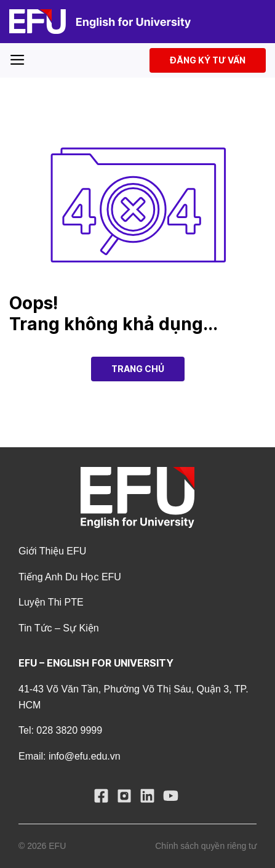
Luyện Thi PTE (51, 602)
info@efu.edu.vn (85, 756)
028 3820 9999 (69, 730)
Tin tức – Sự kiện (59, 628)
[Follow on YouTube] (173, 799)
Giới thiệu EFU (52, 551)
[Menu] (18, 60)
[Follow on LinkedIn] (149, 799)
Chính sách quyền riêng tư (206, 846)
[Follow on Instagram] (126, 799)
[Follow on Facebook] (102, 799)
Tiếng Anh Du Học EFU (70, 577)
